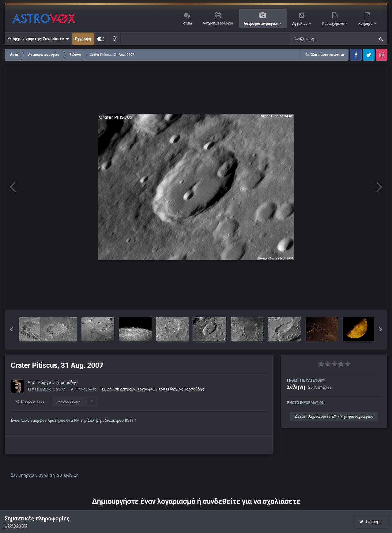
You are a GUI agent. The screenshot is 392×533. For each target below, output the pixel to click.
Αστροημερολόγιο (218, 23)
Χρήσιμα (366, 24)
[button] (11, 329)
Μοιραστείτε (30, 401)
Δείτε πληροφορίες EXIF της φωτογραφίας (334, 416)
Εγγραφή (83, 39)
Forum (187, 23)
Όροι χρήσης (16, 525)
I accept (370, 522)
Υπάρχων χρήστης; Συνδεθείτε (38, 39)
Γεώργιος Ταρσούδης (57, 383)
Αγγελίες (300, 24)
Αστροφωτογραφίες (261, 24)
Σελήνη (296, 387)
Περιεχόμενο (334, 24)
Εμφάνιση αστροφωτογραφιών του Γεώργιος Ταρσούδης (153, 389)
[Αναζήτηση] (320, 39)
